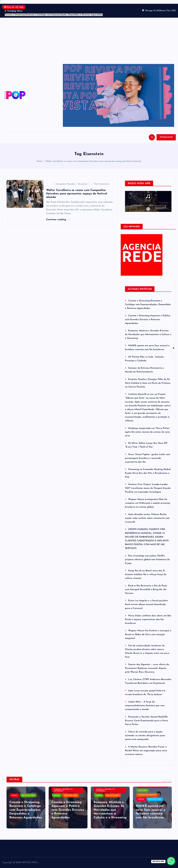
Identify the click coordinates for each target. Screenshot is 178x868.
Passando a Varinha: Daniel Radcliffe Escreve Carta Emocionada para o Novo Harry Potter (146, 721)
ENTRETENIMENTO (147, 795)
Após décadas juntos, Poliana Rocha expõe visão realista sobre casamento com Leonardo (147, 518)
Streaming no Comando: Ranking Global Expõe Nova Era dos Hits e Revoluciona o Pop (148, 473)
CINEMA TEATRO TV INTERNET (63, 790)
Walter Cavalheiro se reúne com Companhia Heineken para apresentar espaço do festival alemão (94, 161)
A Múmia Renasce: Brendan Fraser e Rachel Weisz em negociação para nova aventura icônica (146, 751)
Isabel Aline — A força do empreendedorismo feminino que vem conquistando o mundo (145, 706)
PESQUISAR (166, 137)
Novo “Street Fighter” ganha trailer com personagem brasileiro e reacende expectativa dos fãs (148, 458)
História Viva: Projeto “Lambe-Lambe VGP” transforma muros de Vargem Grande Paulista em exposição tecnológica (148, 488)
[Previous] (165, 779)
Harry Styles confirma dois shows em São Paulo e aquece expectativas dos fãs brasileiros (148, 620)
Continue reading (58, 220)
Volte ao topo (166, 863)
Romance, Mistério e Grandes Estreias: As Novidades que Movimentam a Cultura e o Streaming (148, 334)
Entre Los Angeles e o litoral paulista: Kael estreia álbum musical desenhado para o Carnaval (147, 604)
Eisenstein (83, 184)
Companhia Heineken (65, 184)
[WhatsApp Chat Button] (171, 861)
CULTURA (143, 791)
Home (40, 161)
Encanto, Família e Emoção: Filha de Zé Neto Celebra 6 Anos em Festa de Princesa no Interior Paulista (148, 383)
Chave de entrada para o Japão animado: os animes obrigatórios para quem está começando (145, 736)
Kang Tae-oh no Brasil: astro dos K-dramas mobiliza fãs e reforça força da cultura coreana (146, 574)
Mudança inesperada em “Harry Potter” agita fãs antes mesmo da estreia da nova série (148, 432)
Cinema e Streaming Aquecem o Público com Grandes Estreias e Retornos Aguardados (148, 319)
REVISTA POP (28, 796)
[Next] (169, 779)
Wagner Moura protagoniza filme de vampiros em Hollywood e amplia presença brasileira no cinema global (148, 503)
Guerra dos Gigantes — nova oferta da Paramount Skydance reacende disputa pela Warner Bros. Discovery (147, 668)
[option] (26, 808)
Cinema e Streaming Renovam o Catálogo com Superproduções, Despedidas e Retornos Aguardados (148, 305)
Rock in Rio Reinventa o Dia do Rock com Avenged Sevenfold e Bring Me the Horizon (146, 590)
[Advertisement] (89, 39)
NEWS (15, 796)
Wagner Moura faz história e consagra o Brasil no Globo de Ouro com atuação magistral (148, 634)
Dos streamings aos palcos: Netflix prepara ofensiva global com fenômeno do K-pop (147, 560)
